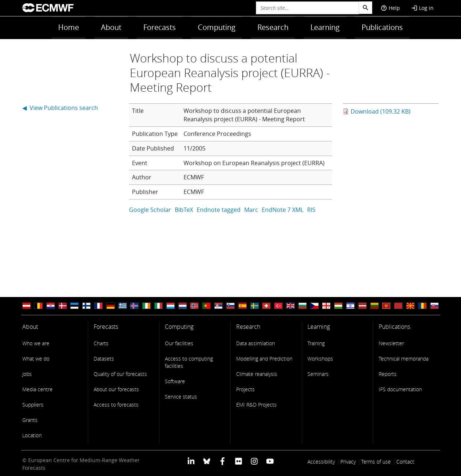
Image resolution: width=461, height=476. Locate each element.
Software (175, 381)
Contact (405, 462)
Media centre (37, 389)
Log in (422, 8)
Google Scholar (150, 210)
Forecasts (160, 27)
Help (390, 8)
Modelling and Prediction (264, 359)
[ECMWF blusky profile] (207, 461)
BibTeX (184, 210)
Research (273, 27)
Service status (181, 397)
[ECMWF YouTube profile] (270, 461)
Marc (251, 210)
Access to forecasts (116, 405)
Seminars (318, 374)
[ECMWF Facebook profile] (222, 461)
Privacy (348, 462)
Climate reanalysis (257, 374)
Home (69, 27)
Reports (388, 374)
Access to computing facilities (189, 362)
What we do (36, 359)
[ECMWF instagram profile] (254, 461)
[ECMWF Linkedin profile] (191, 461)
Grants (30, 420)
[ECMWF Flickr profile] (239, 461)
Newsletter (391, 343)
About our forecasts (116, 389)
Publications (382, 27)
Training (316, 343)
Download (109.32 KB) (381, 111)
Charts (101, 343)
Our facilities (179, 343)
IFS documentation (400, 389)
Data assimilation (256, 343)
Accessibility (321, 462)
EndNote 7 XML (283, 210)
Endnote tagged (219, 210)
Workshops (320, 359)
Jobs (27, 374)
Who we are (36, 343)
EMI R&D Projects (256, 405)
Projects (245, 389)
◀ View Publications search (60, 108)
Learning (325, 27)
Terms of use (376, 462)
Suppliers (33, 405)
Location (32, 435)
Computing (217, 27)
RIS (311, 210)
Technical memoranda (404, 359)
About (111, 27)
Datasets (104, 359)
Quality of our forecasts (120, 374)
